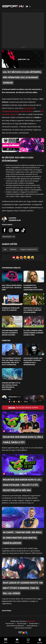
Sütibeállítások (32, 626)
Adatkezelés (34, 623)
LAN (5, 249)
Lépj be (12, 408)
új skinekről (29, 108)
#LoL (14, 237)
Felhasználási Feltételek (23, 628)
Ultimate (13, 249)
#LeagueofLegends (7, 237)
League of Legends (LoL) (29, 249)
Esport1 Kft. (31, 621)
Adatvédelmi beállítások (15, 626)
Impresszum (10, 623)
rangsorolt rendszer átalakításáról (17, 111)
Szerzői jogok (22, 623)
